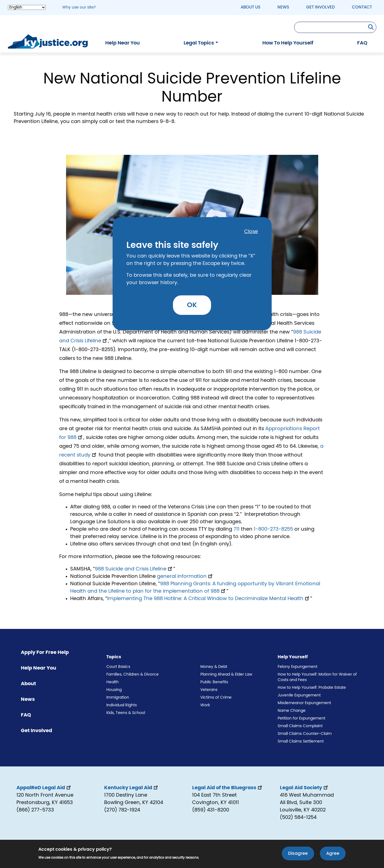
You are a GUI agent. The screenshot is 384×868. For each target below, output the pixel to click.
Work (205, 705)
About (28, 684)
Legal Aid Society (304, 788)
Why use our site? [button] (79, 7)
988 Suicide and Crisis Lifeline (134, 569)
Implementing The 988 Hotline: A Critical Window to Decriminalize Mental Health (209, 599)
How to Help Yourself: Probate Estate (312, 688)
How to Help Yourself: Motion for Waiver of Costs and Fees (317, 677)
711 (237, 529)
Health (113, 682)
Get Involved (321, 7)
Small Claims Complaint (300, 726)
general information (185, 576)
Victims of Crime (216, 698)
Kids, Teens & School (126, 713)
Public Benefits (214, 682)
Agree (333, 854)
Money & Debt (214, 667)
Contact (362, 7)
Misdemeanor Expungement (304, 703)
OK (192, 305)
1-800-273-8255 (273, 529)
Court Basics (118, 667)
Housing (114, 690)
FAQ (362, 43)
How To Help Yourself (288, 43)
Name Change (292, 711)
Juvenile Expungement (299, 695)
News (283, 7)
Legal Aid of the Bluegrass (228, 788)
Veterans (209, 690)
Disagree (298, 854)
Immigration (118, 698)
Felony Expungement (298, 667)
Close (251, 232)
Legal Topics (199, 43)
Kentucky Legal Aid (132, 788)
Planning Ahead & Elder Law (226, 674)
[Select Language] (27, 7)
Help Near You (123, 43)
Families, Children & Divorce (133, 674)
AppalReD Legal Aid (44, 788)
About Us (251, 7)
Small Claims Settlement (301, 741)
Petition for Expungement (301, 718)
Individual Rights (122, 705)
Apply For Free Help (45, 653)
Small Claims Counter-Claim (305, 734)
